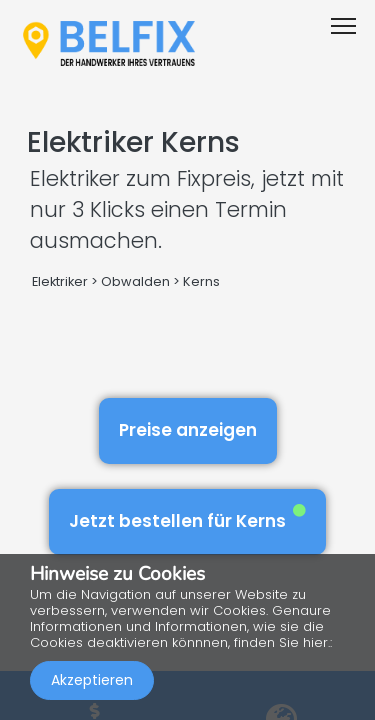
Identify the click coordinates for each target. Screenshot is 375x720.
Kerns (201, 281)
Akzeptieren (92, 680)
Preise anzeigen (188, 430)
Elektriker (61, 281)
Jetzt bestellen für (187, 518)
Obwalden (135, 281)
